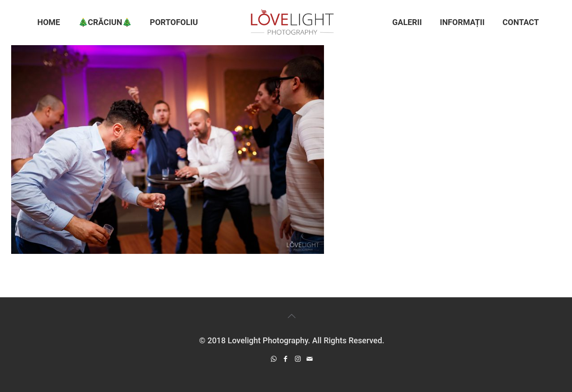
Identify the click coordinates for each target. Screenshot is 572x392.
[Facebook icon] (286, 359)
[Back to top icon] (292, 316)
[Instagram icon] (298, 359)
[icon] (310, 359)
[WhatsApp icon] (274, 359)
